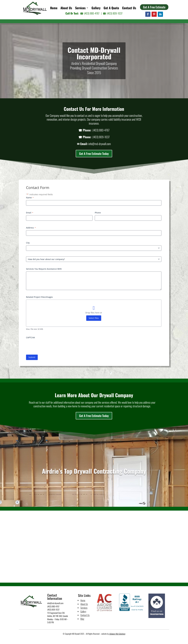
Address (31, 228)
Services (80, 8)
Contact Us (129, 8)
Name (30, 198)
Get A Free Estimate (154, 7)
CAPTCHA (30, 337)
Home (54, 8)
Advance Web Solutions (117, 634)
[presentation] (48, 346)
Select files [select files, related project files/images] (94, 318)
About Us (66, 8)
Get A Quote (111, 8)
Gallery (96, 8)
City (28, 243)
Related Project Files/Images (39, 297)
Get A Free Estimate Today (94, 154)
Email (30, 213)
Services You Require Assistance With (44, 269)
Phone (98, 213)
